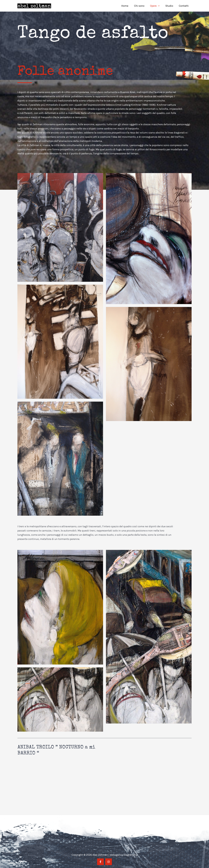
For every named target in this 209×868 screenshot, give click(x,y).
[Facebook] (100, 862)
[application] (159, 6)
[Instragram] (109, 862)
